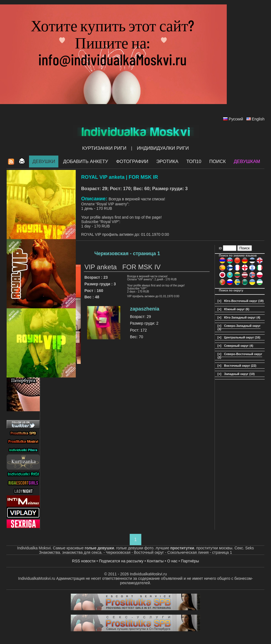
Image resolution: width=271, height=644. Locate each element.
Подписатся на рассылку (121, 561)
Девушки (44, 161)
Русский (236, 119)
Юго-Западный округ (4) (242, 317)
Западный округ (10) (239, 374)
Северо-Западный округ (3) (239, 327)
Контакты (155, 561)
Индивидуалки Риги (163, 148)
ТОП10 (194, 161)
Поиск (218, 161)
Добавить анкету (86, 161)
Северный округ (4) (239, 346)
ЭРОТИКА (167, 161)
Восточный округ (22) (240, 366)
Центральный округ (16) (242, 337)
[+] (220, 301)
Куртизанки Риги (104, 148)
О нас (172, 561)
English (258, 119)
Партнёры (190, 561)
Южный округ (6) (237, 309)
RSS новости (84, 561)
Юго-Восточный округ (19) (244, 301)
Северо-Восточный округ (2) (240, 356)
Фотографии (132, 161)
